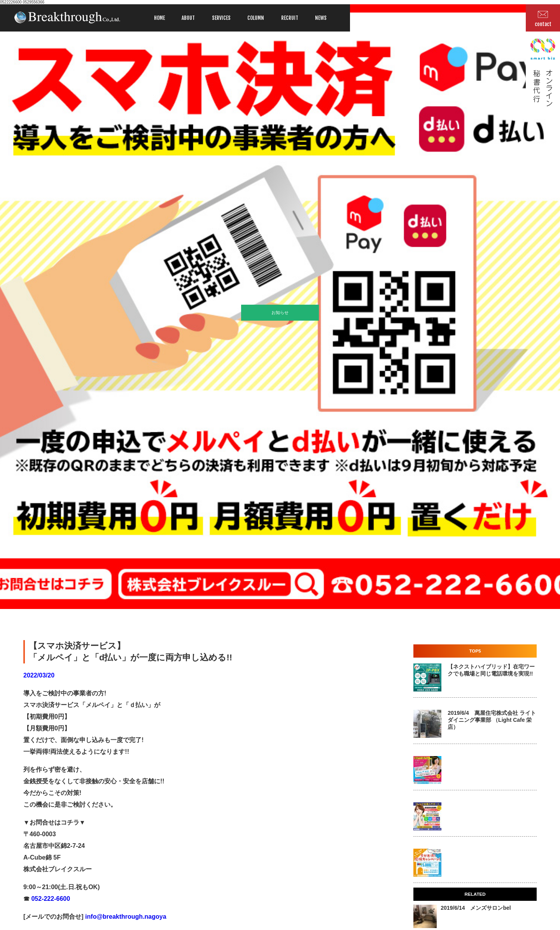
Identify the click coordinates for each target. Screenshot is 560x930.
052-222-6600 (50, 899)
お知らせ (280, 312)
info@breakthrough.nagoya (125, 917)
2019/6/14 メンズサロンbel (476, 908)
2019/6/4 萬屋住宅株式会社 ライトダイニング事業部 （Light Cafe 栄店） (492, 720)
